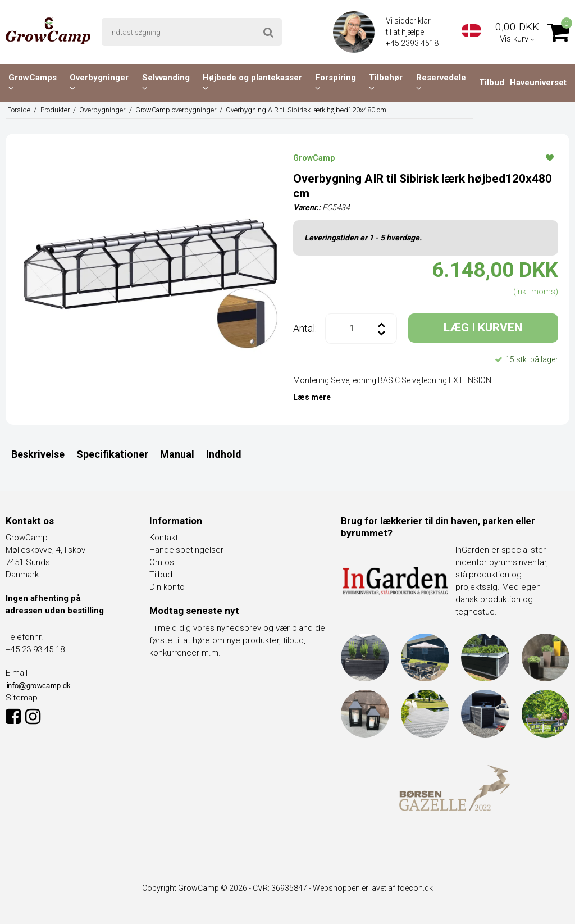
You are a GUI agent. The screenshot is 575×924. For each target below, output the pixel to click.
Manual (177, 454)
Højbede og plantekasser (252, 82)
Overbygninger (99, 82)
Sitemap (22, 698)
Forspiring (336, 82)
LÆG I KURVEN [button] (483, 327)
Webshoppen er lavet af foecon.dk (373, 888)
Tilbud (492, 83)
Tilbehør (386, 82)
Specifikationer (112, 454)
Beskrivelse (38, 454)
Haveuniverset (538, 83)
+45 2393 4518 (413, 43)
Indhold (224, 454)
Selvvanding (166, 82)
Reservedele (441, 82)
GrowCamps (33, 82)
